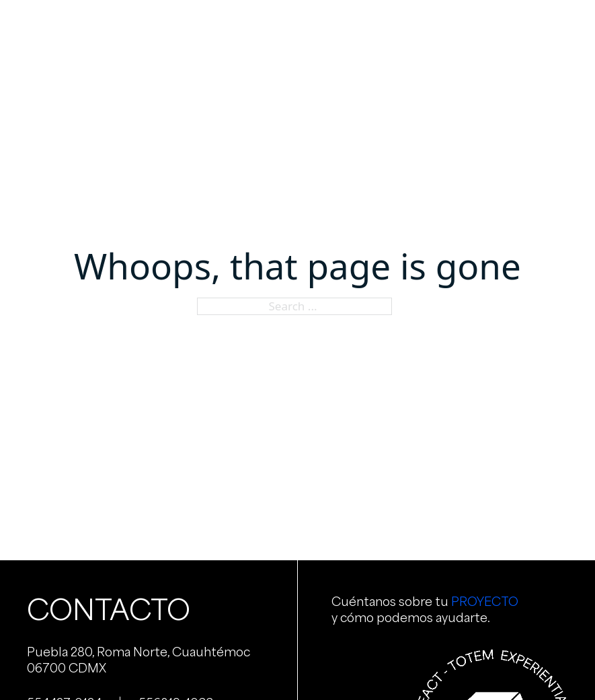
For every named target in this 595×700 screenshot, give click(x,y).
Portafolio (321, 27)
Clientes (397, 27)
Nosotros (169, 27)
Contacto (470, 27)
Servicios (244, 27)
